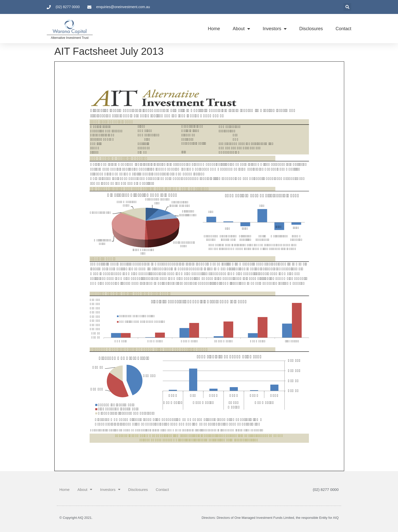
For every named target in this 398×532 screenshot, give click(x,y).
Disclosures (311, 29)
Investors (275, 29)
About (241, 29)
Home (214, 29)
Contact (343, 29)
